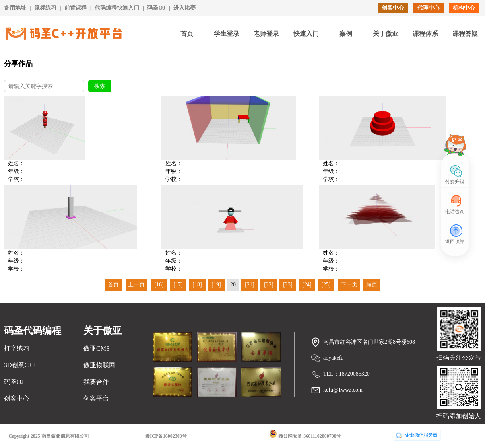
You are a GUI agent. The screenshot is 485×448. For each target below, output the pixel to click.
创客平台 (96, 398)
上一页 (136, 285)
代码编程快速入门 (117, 8)
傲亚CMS (97, 348)
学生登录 (227, 34)
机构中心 (464, 8)
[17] (178, 285)
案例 (346, 34)
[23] (288, 285)
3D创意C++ (20, 365)
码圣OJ (156, 8)
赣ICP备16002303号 (166, 436)
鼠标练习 (45, 8)
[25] (326, 285)
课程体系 (425, 34)
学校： (16, 179)
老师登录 (266, 34)
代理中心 (429, 8)
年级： (16, 171)
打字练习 (17, 348)
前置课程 (76, 8)
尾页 (372, 285)
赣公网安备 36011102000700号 (305, 434)
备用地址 (15, 8)
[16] (159, 285)
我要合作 (96, 382)
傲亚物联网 (99, 365)
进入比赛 (184, 8)
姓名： (16, 163)
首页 (187, 34)
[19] (216, 285)
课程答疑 (465, 34)
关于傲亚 (386, 34)
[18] (197, 285)
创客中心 (393, 8)
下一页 (349, 285)
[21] (249, 285)
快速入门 (306, 34)
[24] (307, 285)
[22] (269, 285)
